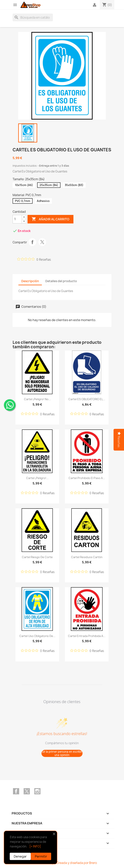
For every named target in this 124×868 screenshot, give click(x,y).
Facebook (16, 791)
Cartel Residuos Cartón (87, 557)
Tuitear (42, 242)
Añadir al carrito (50, 219)
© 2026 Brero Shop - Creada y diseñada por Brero (62, 863)
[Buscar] (33, 17)
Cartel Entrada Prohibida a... (87, 636)
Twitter (27, 791)
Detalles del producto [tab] (61, 281)
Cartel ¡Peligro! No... (37, 399)
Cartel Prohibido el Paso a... (87, 478)
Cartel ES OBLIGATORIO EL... (87, 399)
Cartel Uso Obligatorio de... (37, 636)
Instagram (37, 791)
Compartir (32, 242)
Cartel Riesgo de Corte (37, 557)
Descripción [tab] (30, 281)
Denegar (20, 856)
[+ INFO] (35, 846)
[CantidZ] (17, 219)
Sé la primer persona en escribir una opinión (62, 753)
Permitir (41, 856)
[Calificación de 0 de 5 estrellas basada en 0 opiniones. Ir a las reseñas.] (34, 259)
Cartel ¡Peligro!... (37, 478)
